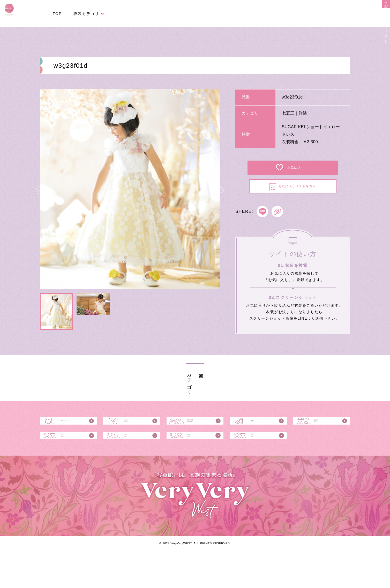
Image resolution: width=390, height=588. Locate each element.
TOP (57, 14)
